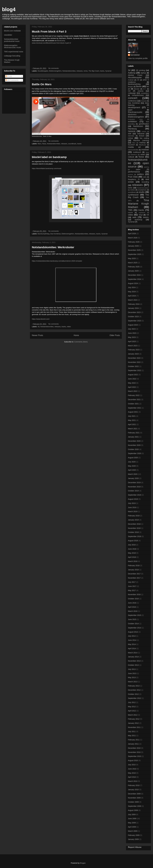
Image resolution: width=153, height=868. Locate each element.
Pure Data (133, 177)
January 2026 (133, 246)
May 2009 (132, 823)
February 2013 (134, 686)
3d (39, 327)
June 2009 (132, 819)
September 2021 (135, 408)
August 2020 (133, 458)
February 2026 (134, 242)
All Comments (12, 80)
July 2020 (132, 462)
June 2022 (132, 379)
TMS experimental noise (14, 52)
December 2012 (134, 690)
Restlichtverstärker (143, 188)
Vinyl (141, 215)
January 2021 (133, 437)
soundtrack (72, 144)
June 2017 (132, 586)
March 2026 (133, 238)
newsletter (8, 35)
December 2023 (134, 312)
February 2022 (134, 395)
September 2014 (135, 628)
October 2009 (133, 802)
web (134, 217)
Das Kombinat (56, 234)
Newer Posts (37, 335)
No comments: (54, 68)
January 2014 (133, 657)
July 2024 (132, 287)
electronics (132, 114)
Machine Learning (141, 140)
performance (134, 172)
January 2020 (133, 478)
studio (142, 192)
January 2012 (133, 723)
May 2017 (132, 590)
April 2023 (132, 341)
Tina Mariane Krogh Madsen (138, 204)
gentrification (144, 124)
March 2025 (133, 263)
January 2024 (133, 308)
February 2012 (134, 719)
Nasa (44, 144)
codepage (132, 93)
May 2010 (132, 773)
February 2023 (134, 350)
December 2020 (134, 441)
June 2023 (132, 333)
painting (146, 167)
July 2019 (132, 503)
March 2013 (133, 682)
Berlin (139, 86)
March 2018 (133, 561)
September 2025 (135, 254)
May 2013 (132, 677)
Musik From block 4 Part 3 (49, 32)
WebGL (146, 217)
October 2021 (133, 404)
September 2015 (135, 615)
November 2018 (134, 528)
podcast (130, 174)
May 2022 (132, 383)
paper (138, 169)
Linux (130, 138)
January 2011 (133, 744)
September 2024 (135, 279)
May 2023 (132, 337)
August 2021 (133, 412)
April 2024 (132, 296)
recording (145, 182)
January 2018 (133, 570)
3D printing (141, 70)
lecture (142, 136)
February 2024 (134, 304)
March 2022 (133, 391)
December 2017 (134, 574)
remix (86, 71)
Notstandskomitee (69, 71)
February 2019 (134, 516)
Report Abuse (135, 847)
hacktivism (138, 126)
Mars (40, 144)
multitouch (137, 152)
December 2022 (134, 358)
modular (145, 150)
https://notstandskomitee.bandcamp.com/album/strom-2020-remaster (57, 261)
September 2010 (135, 756)
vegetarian (142, 213)
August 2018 (133, 541)
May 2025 (132, 258)
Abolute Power (135, 75)
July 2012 (132, 702)
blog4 (9, 9)
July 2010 (132, 765)
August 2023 (133, 325)
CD (129, 91)
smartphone (142, 190)
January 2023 (133, 354)
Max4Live (143, 145)
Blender (137, 89)
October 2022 (133, 366)
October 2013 (133, 665)
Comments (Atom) (81, 342)
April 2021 (132, 424)
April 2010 (132, 777)
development (134, 107)
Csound (144, 101)
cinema (140, 91)
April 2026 (132, 234)
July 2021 (132, 416)
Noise (141, 157)
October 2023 (133, 317)
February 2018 (134, 566)
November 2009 (134, 798)
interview (131, 136)
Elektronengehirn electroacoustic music (13, 46)
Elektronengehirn (55, 71)
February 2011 (134, 740)
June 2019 (132, 507)
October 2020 (133, 449)
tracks (102, 71)
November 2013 (134, 661)
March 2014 (133, 653)
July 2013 (132, 669)
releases (80, 71)
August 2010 (133, 760)
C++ (145, 89)
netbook (131, 157)
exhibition (132, 122)
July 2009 (132, 814)
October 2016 (133, 599)
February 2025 (134, 267)
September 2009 (135, 806)
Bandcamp (61, 41)
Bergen (131, 87)
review (133, 190)
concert (133, 98)
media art (134, 147)
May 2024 (132, 292)
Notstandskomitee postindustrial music (12, 40)
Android (131, 80)
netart (143, 154)
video (69, 327)
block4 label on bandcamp (49, 157)
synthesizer (133, 195)
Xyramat (108, 71)
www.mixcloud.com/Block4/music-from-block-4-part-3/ (51, 43)
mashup (143, 143)
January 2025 (133, 271)
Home (76, 335)
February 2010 (134, 785)
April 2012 (132, 711)
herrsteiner (135, 55)
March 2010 (133, 781)
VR (148, 215)
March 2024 (133, 300)
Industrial (141, 134)
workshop (138, 220)
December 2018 (134, 524)
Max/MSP (131, 145)
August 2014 (133, 632)
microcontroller (133, 150)
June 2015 (132, 619)
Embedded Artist (135, 119)
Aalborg (132, 73)
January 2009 (133, 839)
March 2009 (133, 831)
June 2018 (132, 549)
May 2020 (132, 466)
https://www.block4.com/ (41, 319)
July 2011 (132, 731)
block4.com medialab (12, 31)
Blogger (83, 863)
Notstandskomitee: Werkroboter (53, 247)
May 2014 (132, 644)
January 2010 (133, 790)
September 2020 (135, 453)
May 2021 (132, 420)
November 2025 (134, 250)
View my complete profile (138, 58)
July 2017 (132, 582)
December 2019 (134, 483)
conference (132, 101)
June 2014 (132, 640)
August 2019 (133, 499)
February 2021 (134, 433)
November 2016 (134, 594)
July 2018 (132, 545)
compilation (145, 93)
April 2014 (132, 649)
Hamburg (132, 129)
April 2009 (132, 827)
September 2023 (135, 321)
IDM (130, 134)
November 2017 (134, 578)
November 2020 (134, 445)
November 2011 (134, 727)
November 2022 (134, 362)
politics (140, 174)
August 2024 (133, 283)
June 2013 (132, 673)
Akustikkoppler (43, 71)
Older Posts (115, 335)
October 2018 (133, 532)
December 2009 (134, 794)
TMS (130, 210)
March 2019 (133, 511)
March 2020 (133, 474)
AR (138, 80)
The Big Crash (94, 71)
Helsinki (132, 131)
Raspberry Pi (134, 179)
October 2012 (133, 694)
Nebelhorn (134, 155)
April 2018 (132, 557)
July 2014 (132, 636)
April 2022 (132, 387)
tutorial (130, 213)
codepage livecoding (12, 56)
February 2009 (134, 835)
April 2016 (132, 607)
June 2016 (132, 603)
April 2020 (132, 470)
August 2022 (133, 375)
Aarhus (143, 73)
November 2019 (134, 487)
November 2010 (134, 752)
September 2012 (135, 698)
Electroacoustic (135, 112)
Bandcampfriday (44, 234)
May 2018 (132, 553)
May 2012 (132, 707)
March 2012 (133, 715)
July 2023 (132, 329)
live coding (144, 138)
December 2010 (134, 748)
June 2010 (132, 769)
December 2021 (134, 400)
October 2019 (133, 491)
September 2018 (135, 536)
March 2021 (133, 429)
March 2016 (133, 611)
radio (145, 177)
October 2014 (133, 624)
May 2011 (132, 736)
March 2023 (133, 346)
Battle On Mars (42, 84)
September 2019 (135, 495)
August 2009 (133, 810)
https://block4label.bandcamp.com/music (47, 168)
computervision (138, 95)
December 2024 (134, 275)
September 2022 (135, 370)
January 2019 (133, 520)
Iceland (144, 131)
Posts (9, 76)
